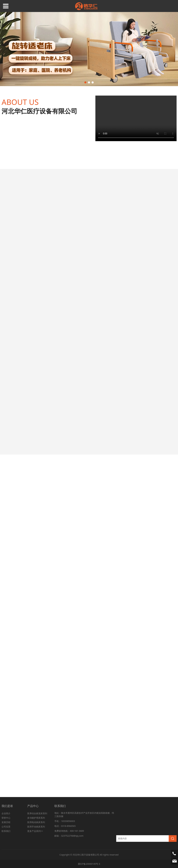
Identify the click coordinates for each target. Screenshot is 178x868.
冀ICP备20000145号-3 (89, 864)
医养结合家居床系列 (37, 813)
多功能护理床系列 (36, 818)
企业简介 (6, 813)
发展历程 (6, 822)
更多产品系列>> (35, 831)
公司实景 (6, 827)
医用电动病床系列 (36, 822)
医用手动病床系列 (36, 827)
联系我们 (6, 831)
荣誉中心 (6, 818)
